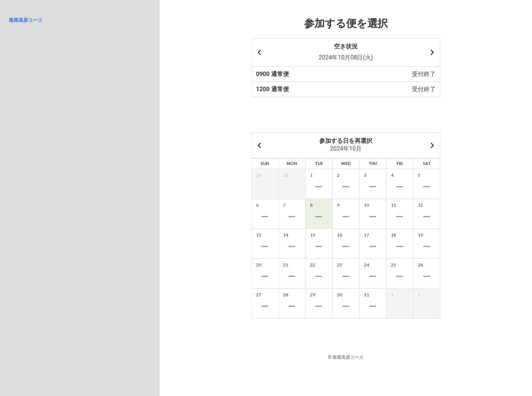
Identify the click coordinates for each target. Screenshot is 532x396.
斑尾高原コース (26, 20)
